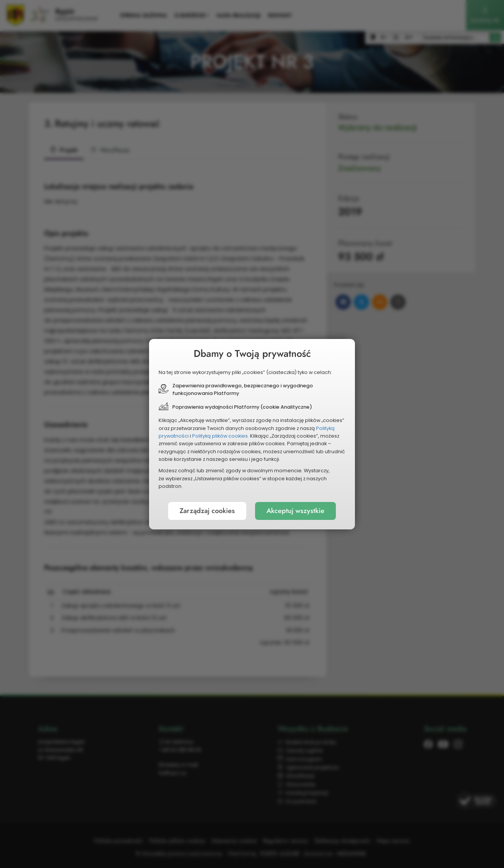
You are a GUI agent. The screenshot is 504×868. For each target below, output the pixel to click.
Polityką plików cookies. (221, 436)
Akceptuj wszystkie (295, 511)
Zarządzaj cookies (207, 511)
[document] (252, 434)
